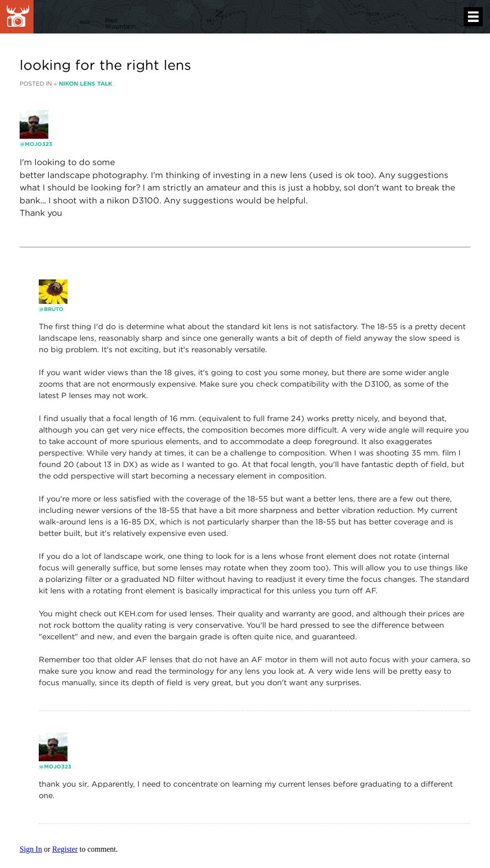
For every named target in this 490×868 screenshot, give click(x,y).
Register (65, 849)
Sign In (31, 849)
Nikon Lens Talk (86, 83)
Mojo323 (39, 144)
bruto (54, 309)
